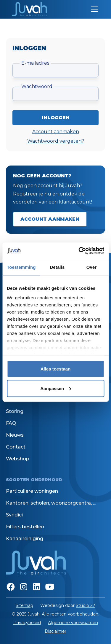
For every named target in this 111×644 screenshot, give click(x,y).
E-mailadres (35, 63)
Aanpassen (56, 388)
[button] (93, 9)
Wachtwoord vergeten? (56, 141)
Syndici (14, 515)
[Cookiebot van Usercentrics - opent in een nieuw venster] (79, 251)
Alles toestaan (56, 369)
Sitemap (24, 605)
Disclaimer (55, 631)
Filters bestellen (25, 527)
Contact (16, 447)
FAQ (11, 423)
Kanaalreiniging (25, 539)
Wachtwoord (37, 86)
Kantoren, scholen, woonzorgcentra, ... (51, 503)
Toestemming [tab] (21, 267)
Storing (15, 411)
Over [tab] (92, 267)
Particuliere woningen (32, 491)
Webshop (18, 459)
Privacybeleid (27, 623)
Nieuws (15, 435)
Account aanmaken (56, 132)
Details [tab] (57, 267)
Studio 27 (86, 605)
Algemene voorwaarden (73, 623)
